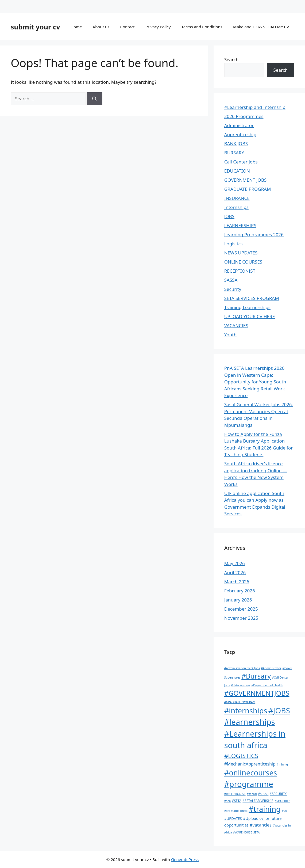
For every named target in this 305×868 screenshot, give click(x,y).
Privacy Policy (158, 27)
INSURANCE (237, 198)
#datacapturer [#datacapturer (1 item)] (241, 685)
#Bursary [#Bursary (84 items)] (256, 676)
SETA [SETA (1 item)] (257, 832)
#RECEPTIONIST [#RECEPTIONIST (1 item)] (235, 794)
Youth (230, 335)
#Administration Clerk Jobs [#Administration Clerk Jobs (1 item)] (242, 668)
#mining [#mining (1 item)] (282, 764)
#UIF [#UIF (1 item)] (285, 811)
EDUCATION (237, 171)
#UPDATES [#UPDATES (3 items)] (233, 818)
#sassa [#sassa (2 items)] (263, 794)
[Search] (94, 99)
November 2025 (241, 618)
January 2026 (238, 600)
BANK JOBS (236, 144)
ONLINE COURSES (243, 262)
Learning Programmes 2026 (254, 235)
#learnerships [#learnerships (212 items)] (250, 722)
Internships (236, 207)
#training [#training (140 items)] (265, 809)
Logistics (233, 244)
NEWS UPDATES (241, 253)
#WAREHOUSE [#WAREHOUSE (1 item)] (243, 832)
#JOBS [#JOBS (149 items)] (279, 710)
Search (231, 60)
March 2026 (237, 582)
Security (233, 289)
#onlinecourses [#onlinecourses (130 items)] (251, 773)
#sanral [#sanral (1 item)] (252, 794)
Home (76, 27)
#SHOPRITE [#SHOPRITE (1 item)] (282, 801)
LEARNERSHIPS (240, 225)
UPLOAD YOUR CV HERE (250, 316)
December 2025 (241, 609)
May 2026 (235, 563)
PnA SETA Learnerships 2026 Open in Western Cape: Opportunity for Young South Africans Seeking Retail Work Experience (255, 382)
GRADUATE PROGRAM (248, 189)
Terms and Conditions (202, 27)
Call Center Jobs (241, 162)
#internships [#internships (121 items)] (246, 711)
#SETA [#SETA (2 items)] (237, 801)
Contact (127, 27)
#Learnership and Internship (255, 107)
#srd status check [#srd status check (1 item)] (236, 811)
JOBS (229, 216)
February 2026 (240, 591)
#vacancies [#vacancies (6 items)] (260, 825)
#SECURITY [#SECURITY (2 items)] (278, 794)
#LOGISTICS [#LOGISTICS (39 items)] (241, 756)
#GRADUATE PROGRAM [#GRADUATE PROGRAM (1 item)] (240, 702)
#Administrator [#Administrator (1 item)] (271, 668)
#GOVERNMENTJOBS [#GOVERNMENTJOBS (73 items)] (257, 693)
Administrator (239, 125)
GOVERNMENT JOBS (246, 180)
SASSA (231, 280)
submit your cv (35, 27)
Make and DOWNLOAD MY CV (261, 27)
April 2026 (235, 572)
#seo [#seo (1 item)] (227, 801)
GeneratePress (185, 859)
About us (101, 27)
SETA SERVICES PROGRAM (252, 298)
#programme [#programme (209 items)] (249, 784)
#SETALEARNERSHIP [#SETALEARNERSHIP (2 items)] (258, 801)
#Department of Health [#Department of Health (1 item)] (267, 685)
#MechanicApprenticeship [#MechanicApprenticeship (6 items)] (250, 764)
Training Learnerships (247, 307)
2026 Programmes (244, 116)
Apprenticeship (240, 134)
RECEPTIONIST (240, 271)
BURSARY (234, 153)
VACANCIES (236, 326)
